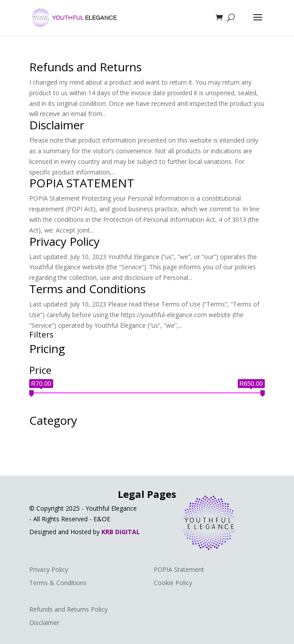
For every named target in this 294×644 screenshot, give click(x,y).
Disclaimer (57, 125)
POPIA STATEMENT (82, 183)
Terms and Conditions (87, 289)
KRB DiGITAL (121, 532)
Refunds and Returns (85, 67)
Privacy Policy (64, 241)
